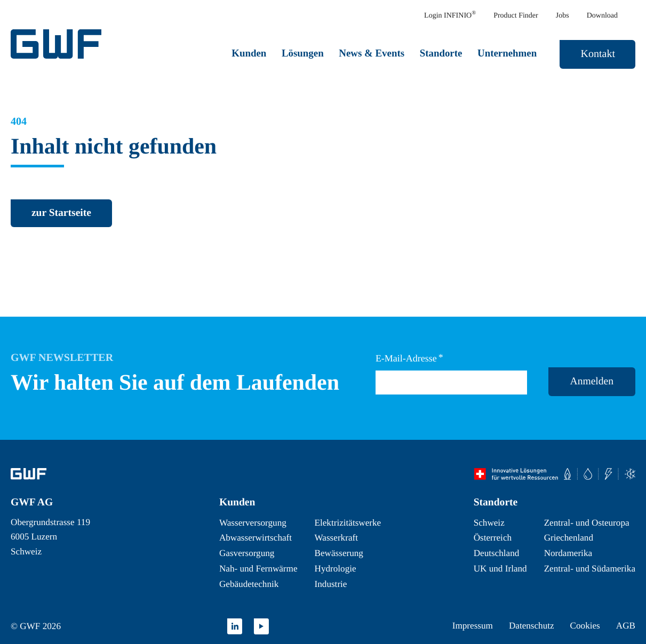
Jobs (563, 16)
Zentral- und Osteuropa (587, 523)
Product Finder (516, 16)
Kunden (249, 53)
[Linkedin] (235, 626)
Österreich (493, 538)
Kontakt (598, 54)
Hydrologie (336, 569)
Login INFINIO (450, 15)
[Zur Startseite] (29, 474)
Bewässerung (339, 553)
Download (602, 16)
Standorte (441, 53)
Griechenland (569, 538)
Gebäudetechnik (249, 584)
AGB (626, 626)
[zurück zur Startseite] (61, 213)
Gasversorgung (247, 553)
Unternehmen (507, 53)
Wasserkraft (336, 538)
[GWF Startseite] (59, 44)
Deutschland (497, 553)
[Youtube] (261, 626)
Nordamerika (568, 553)
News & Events (372, 53)
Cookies (585, 626)
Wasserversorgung (253, 523)
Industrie (331, 584)
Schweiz (489, 523)
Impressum (473, 626)
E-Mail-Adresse (409, 358)
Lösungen (303, 53)
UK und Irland (500, 569)
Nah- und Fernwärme (258, 569)
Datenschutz (532, 626)
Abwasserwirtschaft (256, 538)
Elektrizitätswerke (348, 523)
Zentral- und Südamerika (590, 569)
